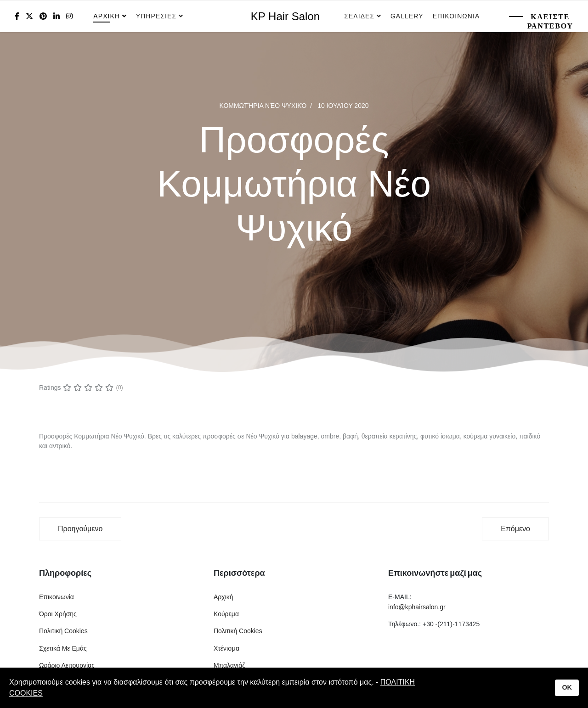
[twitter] (29, 16)
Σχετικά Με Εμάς (63, 648)
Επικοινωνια (456, 16)
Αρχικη (107, 16)
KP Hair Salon (285, 17)
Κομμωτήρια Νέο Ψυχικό (263, 106)
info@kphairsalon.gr (417, 607)
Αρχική (223, 597)
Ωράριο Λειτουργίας (67, 665)
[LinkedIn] (57, 16)
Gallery (407, 16)
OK (567, 687)
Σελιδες (359, 16)
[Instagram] (69, 16)
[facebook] (17, 16)
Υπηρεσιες (157, 16)
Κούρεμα (226, 614)
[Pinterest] (43, 16)
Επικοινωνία (57, 597)
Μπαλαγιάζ (229, 665)
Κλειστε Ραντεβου (550, 21)
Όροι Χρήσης (58, 614)
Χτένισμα (226, 648)
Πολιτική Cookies (63, 631)
